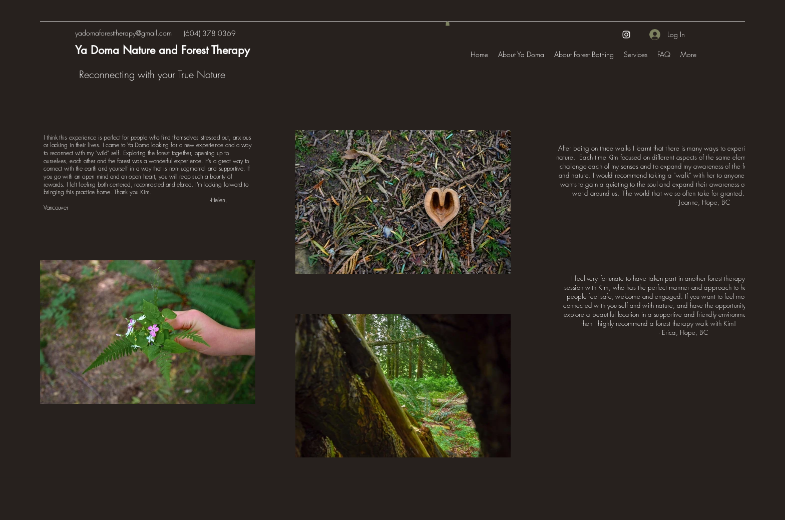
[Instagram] (626, 35)
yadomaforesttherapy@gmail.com (123, 33)
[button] (448, 24)
